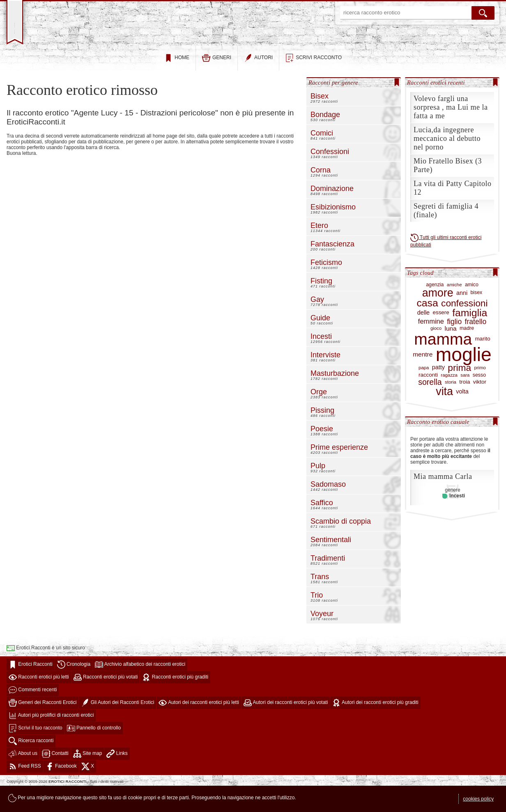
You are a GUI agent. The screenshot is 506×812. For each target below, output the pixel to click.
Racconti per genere (333, 106)
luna (450, 352)
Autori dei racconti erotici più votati (286, 726)
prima (459, 391)
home (177, 82)
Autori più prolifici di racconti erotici (51, 739)
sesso (479, 399)
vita (444, 415)
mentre (423, 378)
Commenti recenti (33, 713)
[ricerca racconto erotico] (406, 13)
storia (451, 406)
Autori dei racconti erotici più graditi (375, 726)
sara (465, 399)
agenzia (435, 308)
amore (438, 316)
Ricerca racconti (31, 764)
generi (217, 82)
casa (428, 327)
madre (467, 352)
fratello (476, 345)
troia (465, 406)
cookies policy (478, 799)
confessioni (464, 327)
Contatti (55, 777)
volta (462, 415)
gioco (436, 352)
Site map (88, 777)
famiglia (470, 336)
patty (438, 391)
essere (441, 336)
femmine (431, 345)
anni (462, 316)
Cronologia (74, 688)
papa (424, 391)
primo (480, 391)
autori (258, 82)
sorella (430, 406)
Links (117, 777)
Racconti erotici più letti (39, 701)
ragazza (449, 399)
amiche (454, 308)
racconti (428, 399)
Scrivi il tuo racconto (36, 752)
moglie (464, 378)
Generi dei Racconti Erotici (43, 726)
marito (482, 363)
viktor (480, 406)
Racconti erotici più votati (106, 701)
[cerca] (483, 13)
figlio (454, 345)
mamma (443, 363)
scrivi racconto (314, 82)
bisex (476, 316)
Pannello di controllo (94, 752)
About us (23, 777)
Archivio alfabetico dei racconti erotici (140, 688)
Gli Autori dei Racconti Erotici (117, 726)
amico (472, 308)
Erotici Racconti (31, 688)
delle (423, 337)
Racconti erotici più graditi (175, 701)
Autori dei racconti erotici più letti (199, 726)
